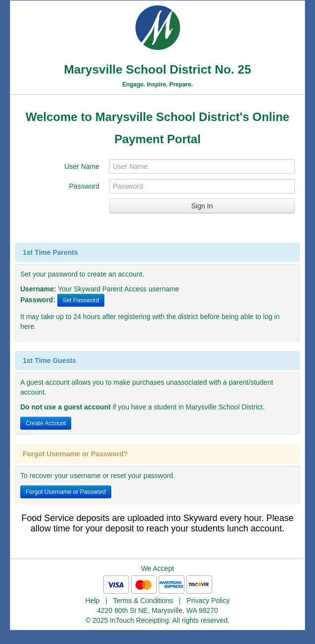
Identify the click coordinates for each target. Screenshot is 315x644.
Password (84, 186)
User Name (82, 166)
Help (93, 601)
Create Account (46, 423)
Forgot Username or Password (66, 492)
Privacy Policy (208, 601)
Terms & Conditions (143, 601)
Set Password (81, 300)
